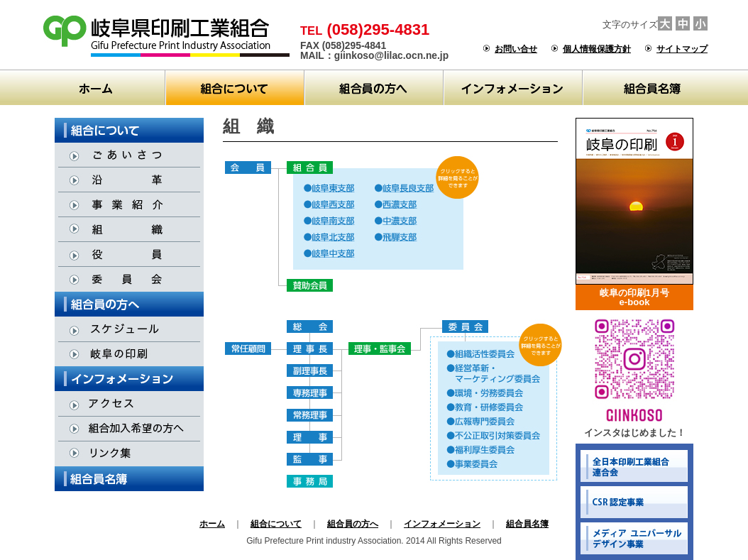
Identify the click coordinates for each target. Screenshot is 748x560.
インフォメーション (442, 524)
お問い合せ (516, 49)
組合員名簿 (527, 524)
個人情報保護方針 (597, 49)
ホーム (212, 524)
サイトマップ (682, 49)
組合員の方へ (353, 524)
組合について (276, 524)
